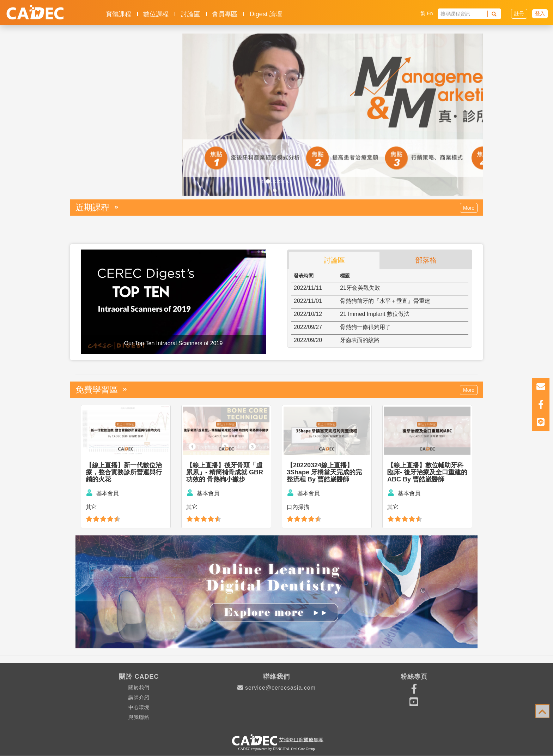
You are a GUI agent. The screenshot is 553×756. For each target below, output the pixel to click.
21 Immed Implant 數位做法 (375, 314)
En (430, 13)
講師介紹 (139, 697)
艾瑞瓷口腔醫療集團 (301, 739)
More (469, 208)
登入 (540, 13)
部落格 (426, 260)
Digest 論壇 (266, 14)
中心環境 (139, 707)
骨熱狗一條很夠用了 (365, 327)
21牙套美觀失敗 (360, 288)
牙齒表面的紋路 (360, 340)
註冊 (519, 13)
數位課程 (156, 14)
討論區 (190, 14)
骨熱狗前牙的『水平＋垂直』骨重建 (385, 301)
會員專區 (225, 14)
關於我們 (139, 688)
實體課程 (119, 14)
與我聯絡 (139, 717)
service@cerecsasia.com (276, 688)
